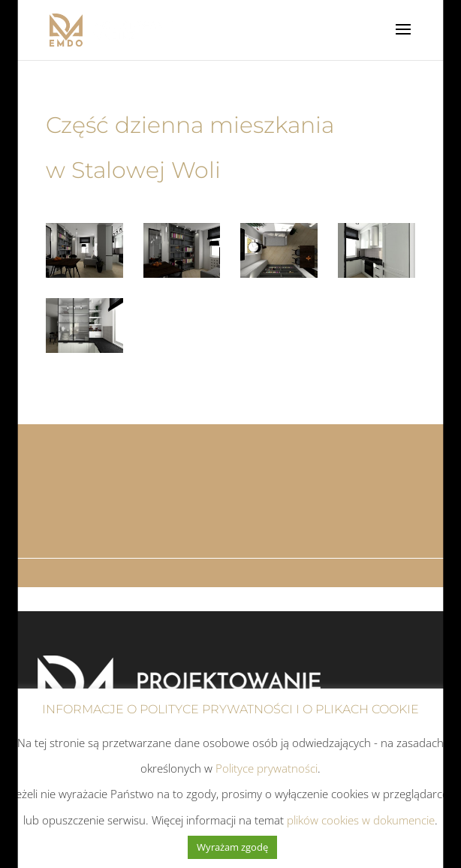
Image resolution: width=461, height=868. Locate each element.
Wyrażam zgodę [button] (232, 847)
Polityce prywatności (267, 768)
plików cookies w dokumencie (361, 820)
